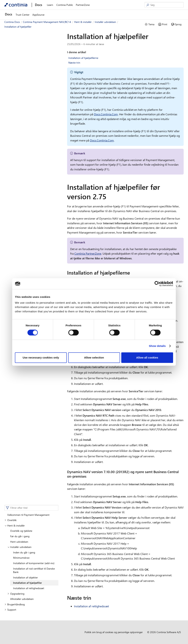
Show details (157, 346)
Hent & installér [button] (15, 54)
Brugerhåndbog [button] (15, 133)
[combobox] (31, 36)
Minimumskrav (21, 86)
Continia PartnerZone (88, 253)
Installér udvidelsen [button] (19, 75)
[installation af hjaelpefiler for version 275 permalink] (109, 196)
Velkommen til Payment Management (28, 43)
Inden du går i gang (24, 81)
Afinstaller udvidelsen (22, 127)
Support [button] (10, 138)
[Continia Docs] (16, 5)
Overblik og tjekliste (21, 59)
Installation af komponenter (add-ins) (34, 91)
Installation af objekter (25, 106)
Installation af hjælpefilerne (83, 58)
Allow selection (94, 358)
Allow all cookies (147, 358)
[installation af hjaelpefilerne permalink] (132, 273)
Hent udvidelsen (19, 70)
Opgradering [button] (16, 122)
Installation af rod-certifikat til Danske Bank (34, 99)
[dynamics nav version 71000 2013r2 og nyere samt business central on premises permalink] (89, 476)
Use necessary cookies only (41, 358)
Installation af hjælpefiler (27, 111)
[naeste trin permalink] (93, 598)
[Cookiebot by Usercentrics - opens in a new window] (157, 284)
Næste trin (74, 63)
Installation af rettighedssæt (29, 117)
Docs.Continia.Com (106, 114)
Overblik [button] (11, 48)
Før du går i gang (20, 65)
